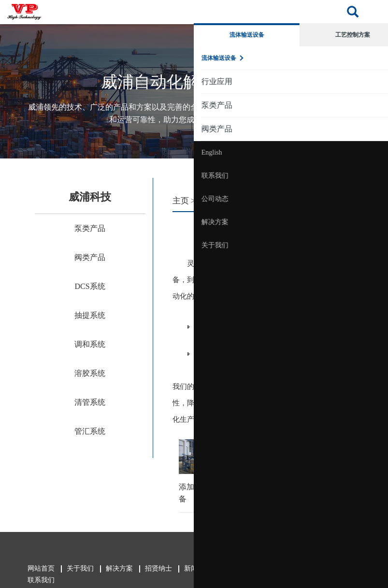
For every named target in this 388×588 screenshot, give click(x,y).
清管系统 (90, 402)
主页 (181, 201)
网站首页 (41, 568)
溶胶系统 (90, 373)
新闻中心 (197, 568)
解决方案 (360, 222)
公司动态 (360, 199)
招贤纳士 (158, 568)
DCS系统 (90, 286)
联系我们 (360, 176)
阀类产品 (90, 257)
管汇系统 (90, 431)
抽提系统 (90, 315)
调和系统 (90, 344)
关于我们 (360, 245)
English (357, 152)
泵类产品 (90, 228)
